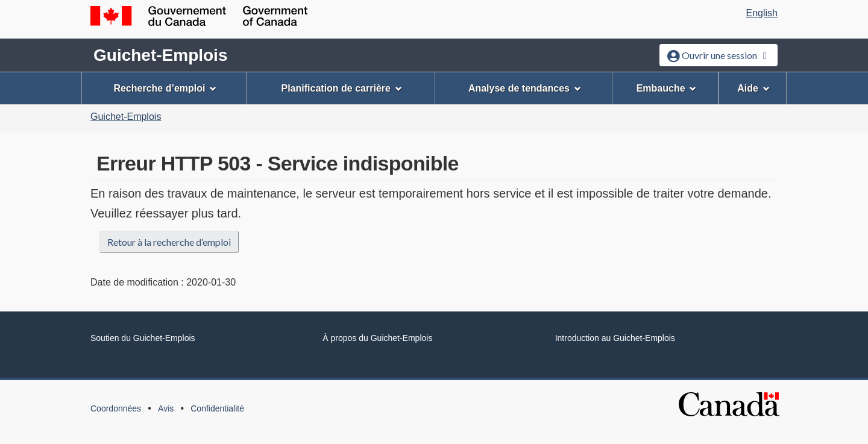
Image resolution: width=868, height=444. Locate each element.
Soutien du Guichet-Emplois (143, 338)
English (762, 13)
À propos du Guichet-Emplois (377, 338)
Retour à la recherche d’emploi (169, 242)
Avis (166, 408)
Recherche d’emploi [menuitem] (165, 88)
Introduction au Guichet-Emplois (615, 338)
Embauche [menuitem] (667, 88)
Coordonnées (116, 408)
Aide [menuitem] (753, 88)
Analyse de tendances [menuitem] (525, 88)
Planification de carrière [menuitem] (342, 88)
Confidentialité (217, 408)
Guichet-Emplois (160, 55)
